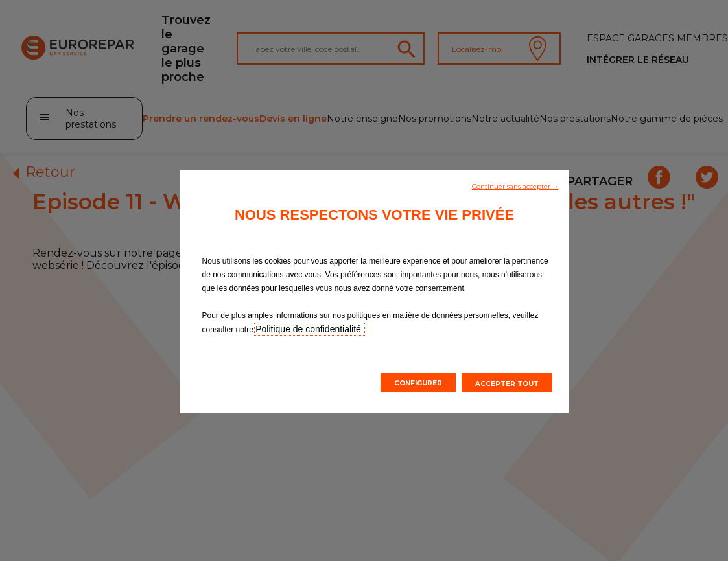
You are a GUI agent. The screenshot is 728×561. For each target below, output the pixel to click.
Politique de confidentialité (310, 329)
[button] (515, 185)
